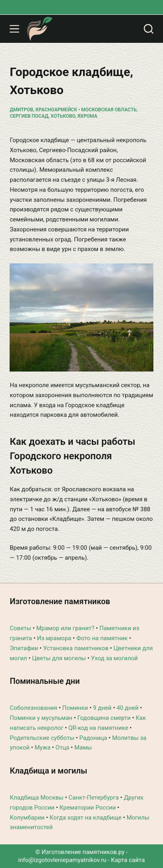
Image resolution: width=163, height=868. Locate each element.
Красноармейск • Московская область (86, 110)
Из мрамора (54, 638)
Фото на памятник (102, 638)
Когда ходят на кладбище (85, 818)
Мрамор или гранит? (66, 628)
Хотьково (63, 116)
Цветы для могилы (59, 658)
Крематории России (88, 808)
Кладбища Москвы (36, 798)
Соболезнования (33, 708)
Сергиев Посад (29, 116)
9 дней (102, 708)
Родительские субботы (42, 738)
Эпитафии (24, 648)
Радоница (93, 738)
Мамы (83, 747)
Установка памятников (76, 648)
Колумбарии (27, 818)
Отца (63, 747)
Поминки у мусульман (41, 718)
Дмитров (21, 110)
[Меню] (14, 29)
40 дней (128, 708)
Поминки (75, 708)
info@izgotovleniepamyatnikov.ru (63, 860)
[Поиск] (149, 29)
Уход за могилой (114, 658)
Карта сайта (128, 860)
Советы (20, 628)
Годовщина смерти (104, 718)
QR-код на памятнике (98, 728)
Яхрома (87, 116)
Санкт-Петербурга (93, 798)
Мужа (42, 747)
